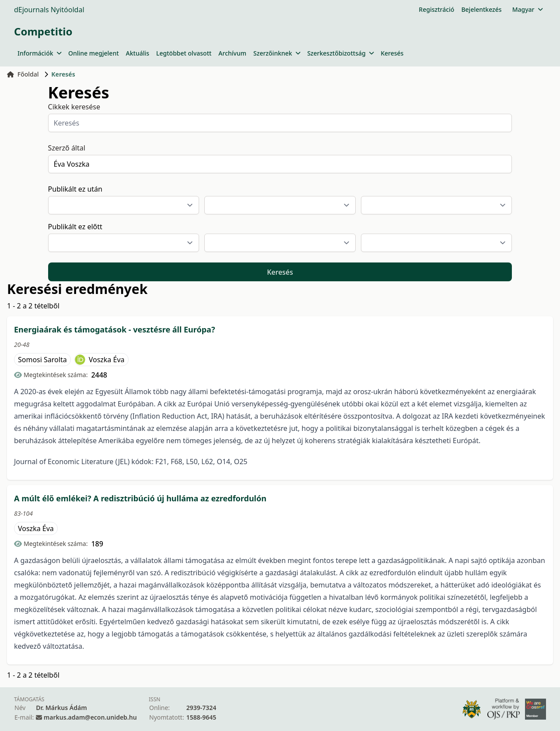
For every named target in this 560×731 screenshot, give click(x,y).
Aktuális (138, 53)
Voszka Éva (107, 360)
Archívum (232, 53)
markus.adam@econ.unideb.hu (90, 717)
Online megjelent (94, 53)
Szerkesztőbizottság (340, 53)
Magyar (527, 9)
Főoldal (23, 74)
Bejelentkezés (481, 9)
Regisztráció (436, 9)
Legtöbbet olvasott (184, 53)
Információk (39, 53)
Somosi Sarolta (42, 360)
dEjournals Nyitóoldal (49, 10)
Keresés (392, 53)
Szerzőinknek (277, 53)
